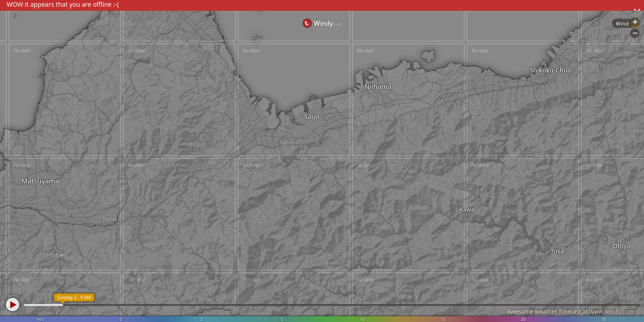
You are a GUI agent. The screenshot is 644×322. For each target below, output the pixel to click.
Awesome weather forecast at (570, 311)
